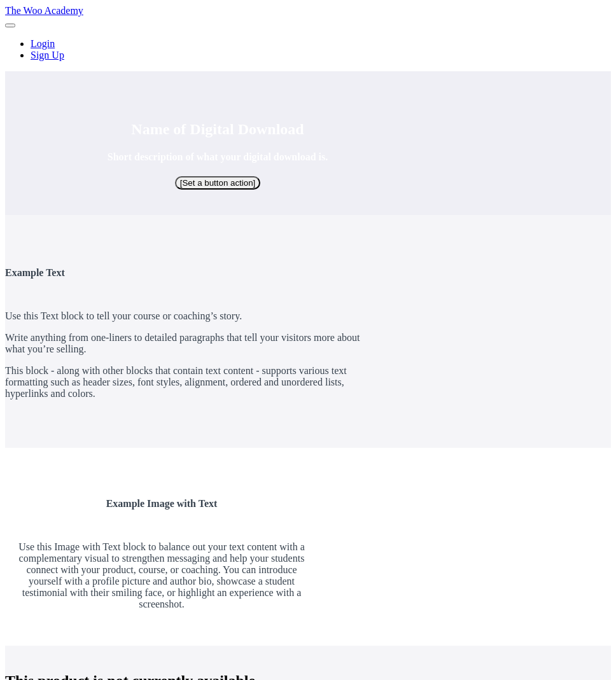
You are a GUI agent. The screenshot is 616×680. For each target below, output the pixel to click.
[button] (10, 25)
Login (43, 44)
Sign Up (47, 55)
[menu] (308, 50)
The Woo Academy (44, 10)
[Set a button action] (218, 183)
